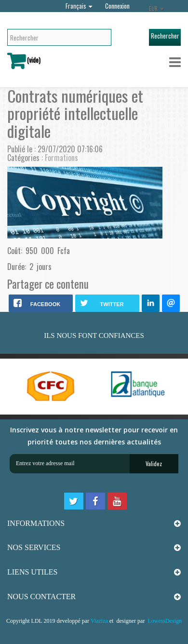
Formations (61, 158)
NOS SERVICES (34, 547)
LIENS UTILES (32, 572)
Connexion (117, 6)
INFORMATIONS (36, 523)
